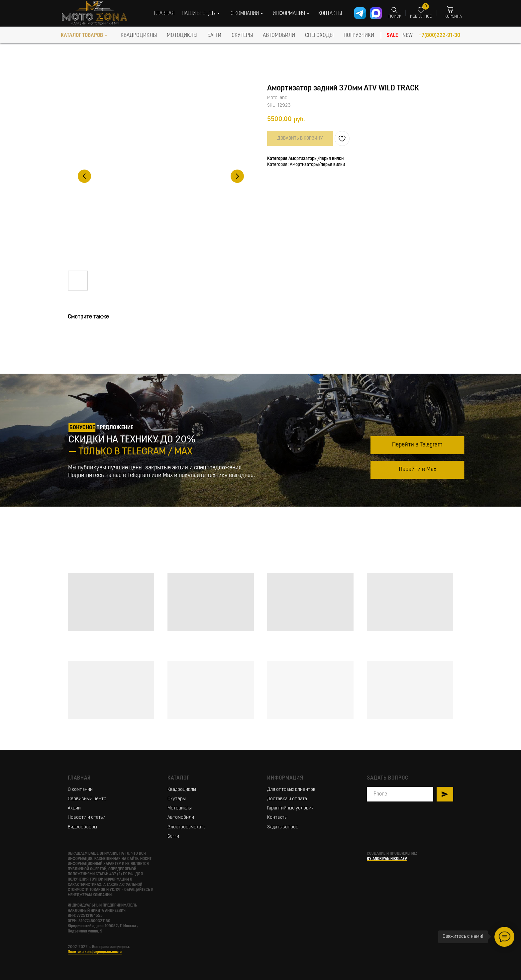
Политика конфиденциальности (95, 952)
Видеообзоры (82, 827)
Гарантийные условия (290, 808)
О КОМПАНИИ (245, 14)
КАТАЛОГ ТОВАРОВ (82, 36)
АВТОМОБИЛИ (279, 36)
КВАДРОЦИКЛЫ (139, 36)
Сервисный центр (87, 799)
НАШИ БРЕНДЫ (199, 14)
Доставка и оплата (287, 799)
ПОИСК (395, 17)
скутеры (242, 36)
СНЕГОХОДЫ (319, 36)
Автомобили (181, 818)
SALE (392, 36)
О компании (80, 790)
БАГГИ (214, 36)
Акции (74, 808)
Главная (79, 778)
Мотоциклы (180, 808)
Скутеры (177, 799)
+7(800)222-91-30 (439, 36)
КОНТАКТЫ (330, 14)
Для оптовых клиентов (291, 790)
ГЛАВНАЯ (164, 14)
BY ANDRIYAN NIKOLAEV (387, 859)
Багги (173, 837)
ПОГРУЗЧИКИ (359, 36)
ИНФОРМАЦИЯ (289, 14)
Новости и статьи (87, 818)
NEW (408, 36)
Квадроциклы (182, 790)
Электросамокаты (187, 827)
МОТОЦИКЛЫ (182, 36)
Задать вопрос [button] (283, 827)
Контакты (277, 818)
